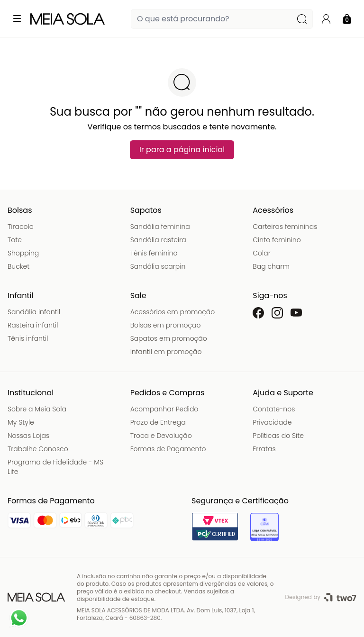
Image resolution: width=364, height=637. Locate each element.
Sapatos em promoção (169, 338)
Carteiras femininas (285, 227)
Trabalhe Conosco (38, 449)
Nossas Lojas (28, 436)
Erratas (264, 449)
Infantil (20, 296)
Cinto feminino (277, 240)
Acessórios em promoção (173, 312)
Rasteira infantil (33, 325)
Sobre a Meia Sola (37, 409)
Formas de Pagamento (168, 449)
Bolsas (20, 210)
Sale (138, 296)
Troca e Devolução (161, 436)
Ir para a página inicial (182, 150)
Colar (262, 253)
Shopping (23, 253)
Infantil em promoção (166, 352)
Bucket (18, 266)
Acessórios (273, 210)
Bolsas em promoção (166, 325)
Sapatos (146, 210)
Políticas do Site (278, 436)
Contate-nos (274, 409)
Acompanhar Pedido (164, 409)
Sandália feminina (160, 227)
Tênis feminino (154, 253)
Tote (15, 240)
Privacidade (272, 422)
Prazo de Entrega (158, 422)
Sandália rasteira (158, 240)
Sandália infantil (34, 312)
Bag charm (271, 266)
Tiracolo (21, 227)
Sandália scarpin (158, 266)
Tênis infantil (28, 338)
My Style (21, 422)
